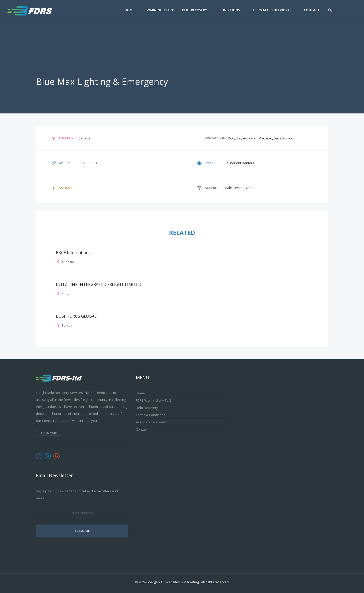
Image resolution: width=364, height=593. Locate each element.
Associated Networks (272, 10)
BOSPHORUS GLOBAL (76, 316)
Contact (312, 10)
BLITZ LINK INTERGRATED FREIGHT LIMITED (99, 284)
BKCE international (74, 253)
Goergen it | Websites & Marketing (173, 582)
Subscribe (82, 531)
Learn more (49, 433)
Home (129, 10)
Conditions (230, 10)
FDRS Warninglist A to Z (154, 400)
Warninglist (158, 10)
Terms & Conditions (151, 415)
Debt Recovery (194, 10)
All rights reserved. (215, 582)
